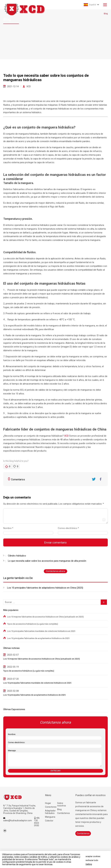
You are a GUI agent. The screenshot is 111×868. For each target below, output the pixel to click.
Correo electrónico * (70, 528)
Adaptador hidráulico (50, 812)
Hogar (48, 803)
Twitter (94, 479)
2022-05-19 (13, 667)
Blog (59, 809)
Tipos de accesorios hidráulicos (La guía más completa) (33, 624)
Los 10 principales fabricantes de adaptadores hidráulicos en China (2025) (45, 588)
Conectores (51, 807)
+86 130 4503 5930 (37, 822)
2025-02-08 (13, 691)
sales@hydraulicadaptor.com (18, 820)
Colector (49, 821)
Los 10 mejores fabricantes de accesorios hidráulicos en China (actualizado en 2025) (45, 617)
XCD (29, 86)
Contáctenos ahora (55, 571)
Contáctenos (63, 813)
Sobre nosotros (62, 804)
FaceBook (101, 479)
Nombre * (10, 528)
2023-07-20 (13, 679)
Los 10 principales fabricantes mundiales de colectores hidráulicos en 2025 (41, 631)
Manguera (50, 817)
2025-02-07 (13, 655)
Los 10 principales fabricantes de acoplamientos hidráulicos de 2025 (38, 638)
